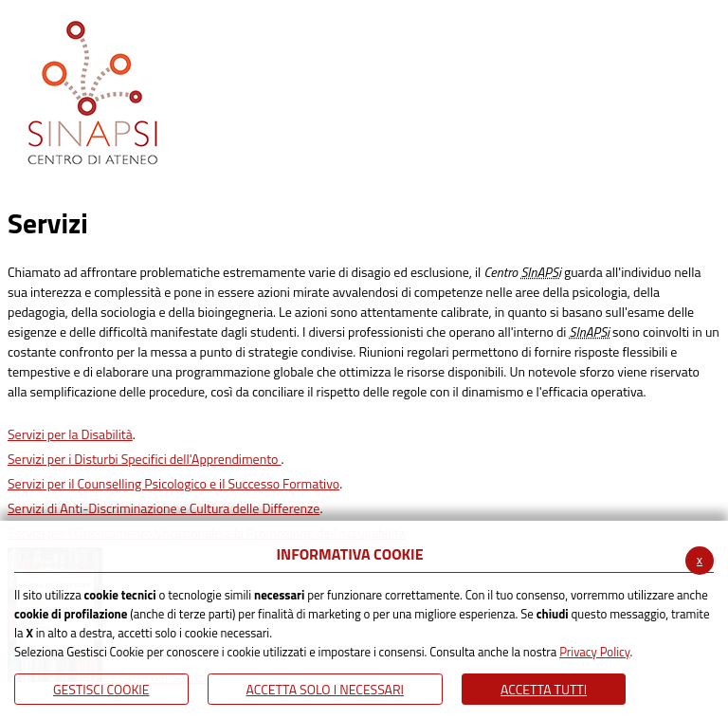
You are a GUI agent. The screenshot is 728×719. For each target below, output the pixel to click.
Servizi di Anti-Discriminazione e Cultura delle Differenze (164, 508)
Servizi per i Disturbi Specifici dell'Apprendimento (145, 459)
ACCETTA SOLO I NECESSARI (326, 689)
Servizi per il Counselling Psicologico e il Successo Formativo (173, 483)
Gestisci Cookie (101, 689)
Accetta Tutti (544, 689)
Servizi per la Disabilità (70, 434)
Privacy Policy (594, 652)
